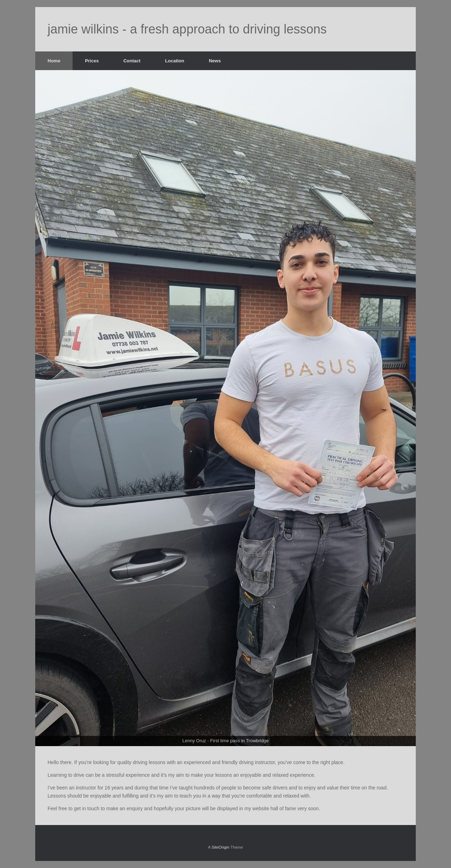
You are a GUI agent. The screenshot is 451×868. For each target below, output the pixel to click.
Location (175, 61)
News (215, 61)
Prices (92, 61)
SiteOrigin (220, 847)
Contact (132, 61)
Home (54, 61)
